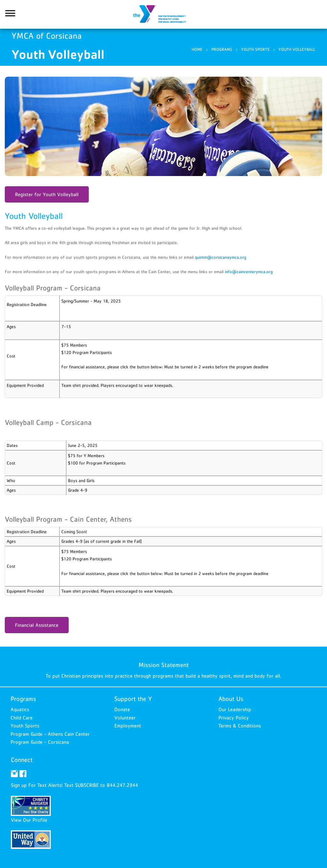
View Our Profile (29, 820)
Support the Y (133, 699)
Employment (128, 726)
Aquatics (20, 709)
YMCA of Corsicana (163, 14)
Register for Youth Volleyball (47, 194)
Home (197, 49)
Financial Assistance (37, 625)
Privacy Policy (234, 718)
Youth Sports (255, 49)
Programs (222, 49)
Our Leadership (235, 709)
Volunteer (125, 718)
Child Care (22, 718)
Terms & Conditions (240, 726)
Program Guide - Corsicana (40, 742)
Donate (122, 709)
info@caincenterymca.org (249, 272)
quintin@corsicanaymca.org (221, 257)
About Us (231, 699)
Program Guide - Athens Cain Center (50, 734)
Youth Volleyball (297, 49)
